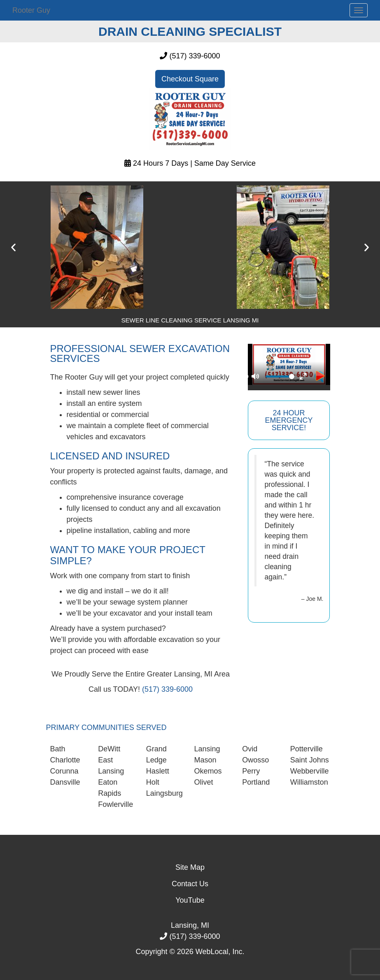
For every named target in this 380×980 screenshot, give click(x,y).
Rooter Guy (31, 10)
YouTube (190, 900)
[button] (13, 247)
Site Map (190, 867)
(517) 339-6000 (195, 56)
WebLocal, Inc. (220, 952)
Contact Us (190, 884)
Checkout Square (190, 79)
